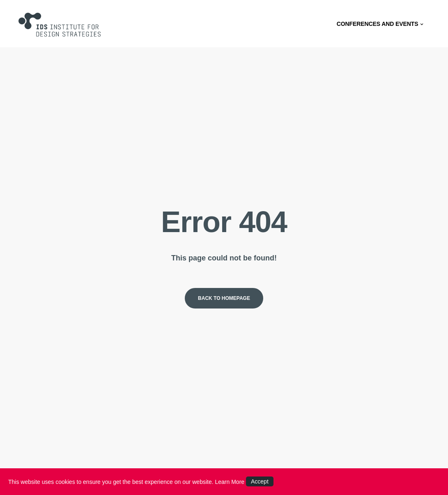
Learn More (230, 482)
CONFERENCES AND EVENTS (381, 21)
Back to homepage (224, 298)
